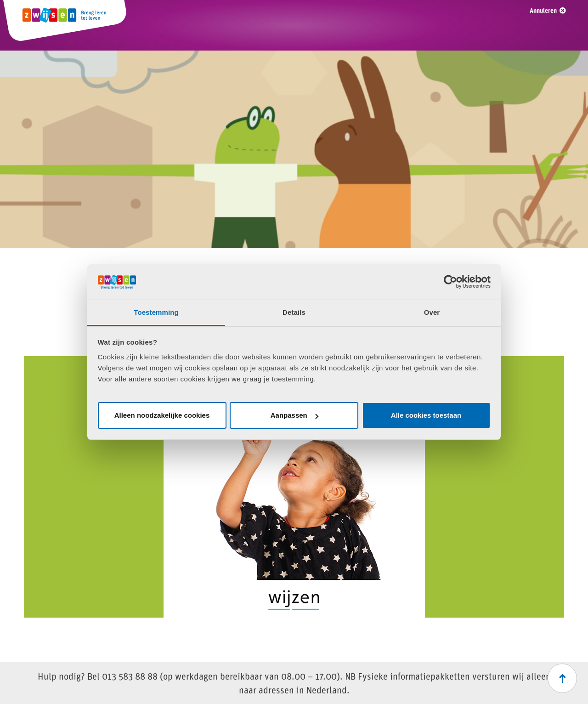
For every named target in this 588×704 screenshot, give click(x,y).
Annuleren (543, 10)
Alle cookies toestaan (426, 415)
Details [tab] (294, 312)
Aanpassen (294, 415)
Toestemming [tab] (156, 312)
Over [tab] (432, 312)
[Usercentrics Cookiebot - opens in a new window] (450, 282)
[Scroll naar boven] (562, 678)
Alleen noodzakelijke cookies (162, 415)
